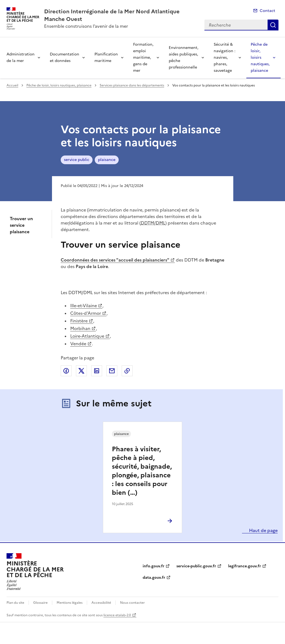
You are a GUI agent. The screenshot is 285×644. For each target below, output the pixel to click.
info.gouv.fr (154, 566)
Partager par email (112, 371)
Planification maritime (106, 57)
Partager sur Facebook (66, 371)
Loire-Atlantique (87, 336)
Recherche (273, 25)
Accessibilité (101, 603)
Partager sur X (81, 371)
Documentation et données (65, 57)
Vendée (78, 344)
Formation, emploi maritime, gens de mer (143, 57)
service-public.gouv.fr (196, 566)
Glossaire (40, 603)
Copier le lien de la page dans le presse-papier (127, 371)
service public (77, 160)
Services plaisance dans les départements (132, 85)
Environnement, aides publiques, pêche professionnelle (184, 57)
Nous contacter (132, 603)
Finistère (79, 321)
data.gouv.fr (154, 578)
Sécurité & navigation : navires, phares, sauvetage (225, 57)
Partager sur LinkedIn (97, 371)
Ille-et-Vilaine (84, 306)
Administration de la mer (21, 57)
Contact (267, 11)
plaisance (107, 160)
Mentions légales (70, 603)
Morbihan (80, 328)
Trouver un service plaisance (21, 225)
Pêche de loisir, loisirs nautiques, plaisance (260, 57)
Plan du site (15, 603)
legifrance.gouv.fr (245, 566)
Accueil (12, 85)
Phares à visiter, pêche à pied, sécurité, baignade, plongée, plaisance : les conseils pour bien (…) (142, 471)
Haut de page (263, 530)
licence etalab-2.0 (117, 615)
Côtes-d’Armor (85, 313)
